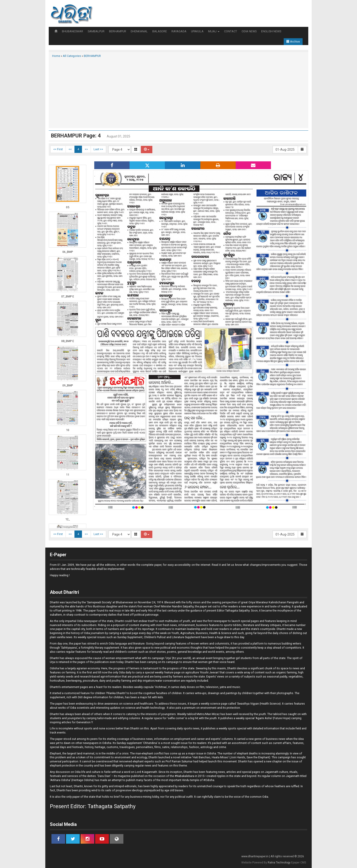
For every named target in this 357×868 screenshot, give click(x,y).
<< (70, 149)
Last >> (98, 149)
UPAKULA (197, 31)
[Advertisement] (178, 92)
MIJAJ (214, 31)
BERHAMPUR (118, 31)
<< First (58, 149)
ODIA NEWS (249, 31)
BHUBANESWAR (73, 31)
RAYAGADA (179, 31)
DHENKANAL (139, 31)
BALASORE (160, 31)
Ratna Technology (279, 863)
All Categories (72, 56)
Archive (293, 42)
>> (86, 149)
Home (56, 56)
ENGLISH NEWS (271, 31)
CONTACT (231, 31)
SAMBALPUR (96, 31)
